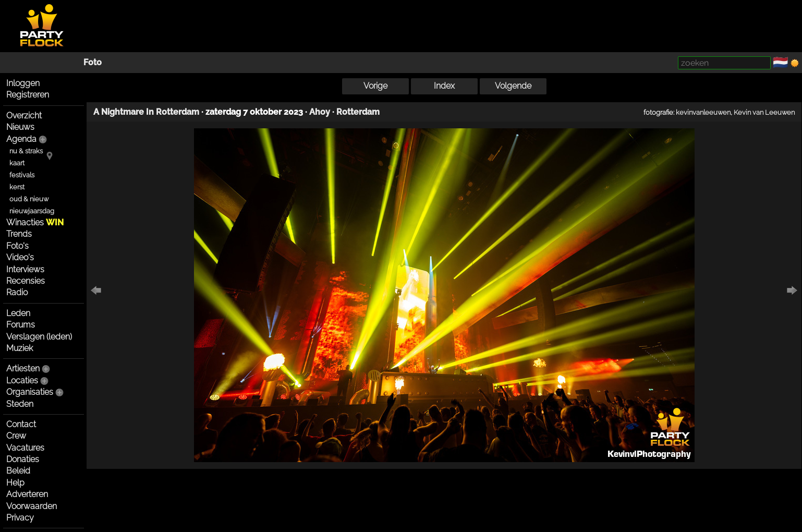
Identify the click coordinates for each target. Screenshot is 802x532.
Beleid (18, 471)
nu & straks (26, 151)
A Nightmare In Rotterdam (146, 112)
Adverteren (27, 494)
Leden (18, 313)
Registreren (28, 95)
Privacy (20, 518)
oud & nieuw (29, 199)
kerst (17, 187)
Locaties (22, 380)
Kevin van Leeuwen (764, 112)
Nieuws (20, 127)
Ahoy (320, 112)
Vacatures (25, 448)
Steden (20, 404)
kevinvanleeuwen (703, 112)
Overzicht (24, 116)
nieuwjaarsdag (32, 211)
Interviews (25, 269)
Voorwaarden (32, 506)
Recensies (26, 281)
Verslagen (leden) (39, 337)
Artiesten (23, 368)
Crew (16, 436)
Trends (19, 234)
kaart (17, 163)
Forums (21, 325)
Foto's (17, 246)
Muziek (20, 348)
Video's (20, 257)
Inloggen (23, 83)
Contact (21, 424)
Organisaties (30, 392)
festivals (22, 175)
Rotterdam (358, 112)
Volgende (513, 86)
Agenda (21, 139)
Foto (93, 62)
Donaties (23, 459)
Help (15, 483)
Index (444, 86)
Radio (17, 292)
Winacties (35, 222)
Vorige (375, 86)
